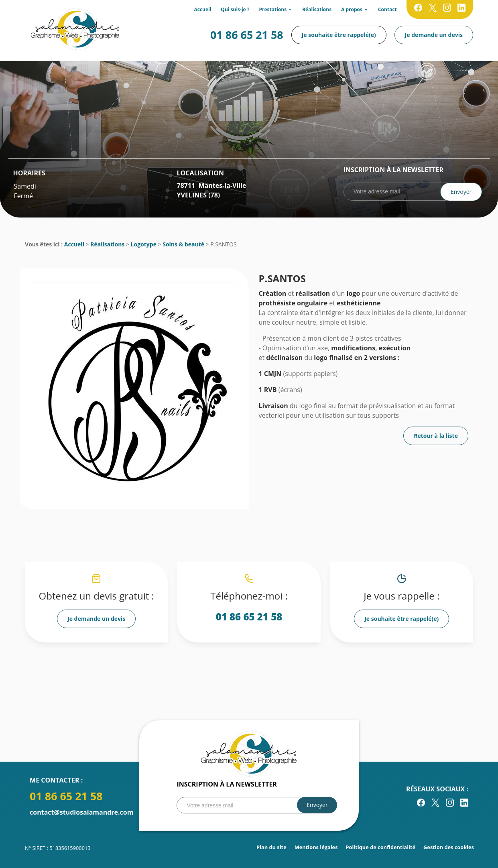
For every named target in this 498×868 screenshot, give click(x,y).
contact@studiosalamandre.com (81, 812)
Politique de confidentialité (381, 847)
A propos (352, 9)
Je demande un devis (434, 35)
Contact (387, 9)
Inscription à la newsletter (393, 170)
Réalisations (317, 9)
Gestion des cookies (449, 847)
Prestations (273, 9)
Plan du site (271, 847)
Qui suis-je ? (235, 9)
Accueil (202, 9)
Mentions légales (316, 847)
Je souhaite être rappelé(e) (339, 35)
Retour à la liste (436, 436)
